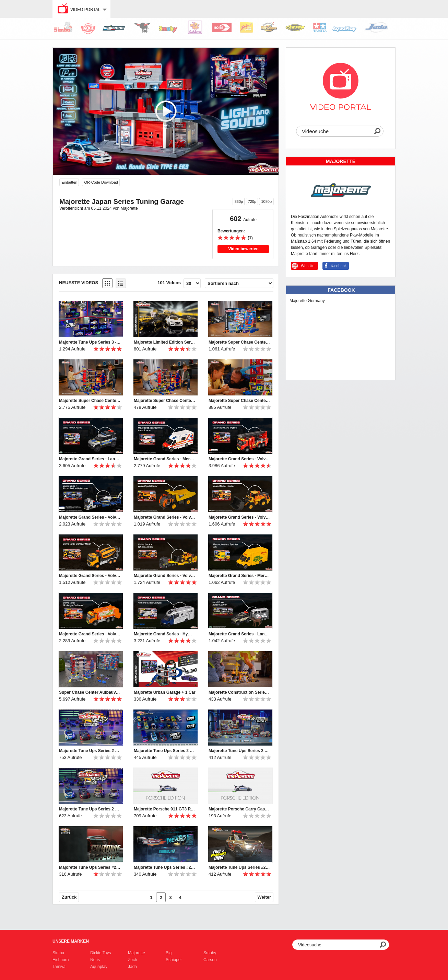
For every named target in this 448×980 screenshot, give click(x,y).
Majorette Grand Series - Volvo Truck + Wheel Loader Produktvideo (165, 576)
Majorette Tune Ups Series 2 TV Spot (239, 751)
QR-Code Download (101, 182)
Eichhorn (61, 960)
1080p (266, 201)
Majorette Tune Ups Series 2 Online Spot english (90, 751)
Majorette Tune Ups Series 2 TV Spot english (165, 751)
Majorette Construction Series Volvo (239, 692)
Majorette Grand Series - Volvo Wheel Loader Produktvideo (239, 517)
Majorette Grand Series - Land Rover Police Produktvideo (90, 459)
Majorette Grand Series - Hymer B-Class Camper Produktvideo (165, 634)
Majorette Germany (307, 301)
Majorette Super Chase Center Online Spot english (239, 342)
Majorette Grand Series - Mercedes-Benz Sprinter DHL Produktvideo (239, 576)
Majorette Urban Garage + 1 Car (165, 692)
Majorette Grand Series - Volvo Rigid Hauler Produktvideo (165, 517)
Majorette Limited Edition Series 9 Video (165, 342)
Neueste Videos (79, 283)
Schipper (174, 960)
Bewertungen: (231, 231)
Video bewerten (243, 249)
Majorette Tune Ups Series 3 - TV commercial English (90, 342)
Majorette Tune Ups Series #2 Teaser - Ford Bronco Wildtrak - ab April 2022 (239, 867)
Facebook (341, 290)
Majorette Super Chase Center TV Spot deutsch (165, 401)
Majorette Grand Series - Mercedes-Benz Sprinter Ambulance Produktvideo (165, 459)
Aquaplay (99, 967)
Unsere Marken (71, 941)
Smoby (210, 953)
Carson (210, 960)
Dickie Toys (101, 953)
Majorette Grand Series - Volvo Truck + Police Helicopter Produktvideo (90, 517)
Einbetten (69, 182)
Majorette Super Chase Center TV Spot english (90, 401)
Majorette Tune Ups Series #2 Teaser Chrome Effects (90, 867)
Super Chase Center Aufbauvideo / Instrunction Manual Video (90, 692)
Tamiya (59, 967)
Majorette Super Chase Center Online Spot (239, 401)
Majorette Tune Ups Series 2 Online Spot (90, 809)
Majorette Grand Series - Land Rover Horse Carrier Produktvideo (239, 634)
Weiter (264, 897)
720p (252, 201)
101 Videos (169, 283)
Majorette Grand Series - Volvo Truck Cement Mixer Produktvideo (90, 576)
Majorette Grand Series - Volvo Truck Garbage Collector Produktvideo (90, 634)
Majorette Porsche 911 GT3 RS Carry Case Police (165, 809)
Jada (132, 967)
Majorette (137, 953)
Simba (58, 953)
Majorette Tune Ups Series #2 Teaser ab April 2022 (165, 867)
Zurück (69, 897)
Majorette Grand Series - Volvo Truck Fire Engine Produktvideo (239, 459)
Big (169, 953)
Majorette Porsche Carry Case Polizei (239, 809)
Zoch (133, 960)
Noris (95, 960)
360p (239, 201)
